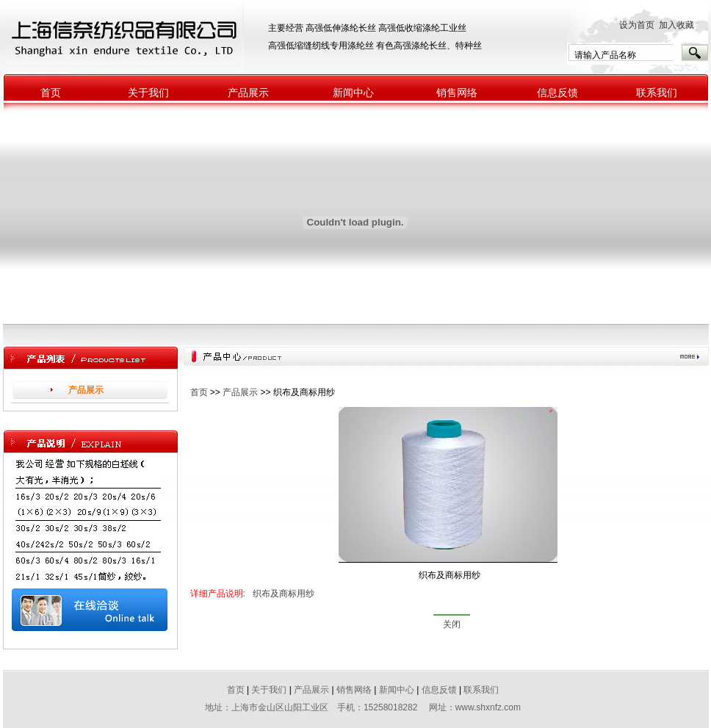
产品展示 (248, 93)
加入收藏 (680, 25)
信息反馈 (557, 93)
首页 (51, 93)
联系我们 (657, 93)
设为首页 (637, 25)
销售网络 (457, 93)
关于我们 (148, 93)
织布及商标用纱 (284, 594)
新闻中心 (353, 93)
